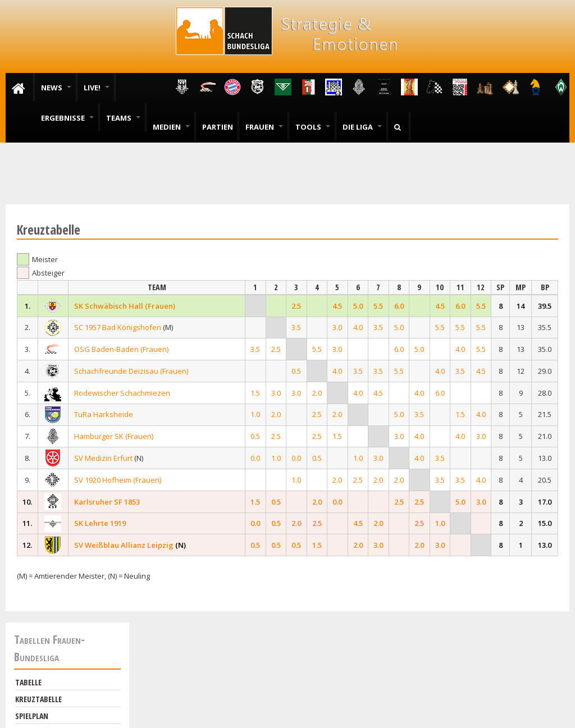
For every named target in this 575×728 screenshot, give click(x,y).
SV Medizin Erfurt (103, 458)
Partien (218, 127)
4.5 (337, 306)
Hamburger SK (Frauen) (114, 436)
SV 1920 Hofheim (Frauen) (118, 480)
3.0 (337, 327)
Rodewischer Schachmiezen (122, 393)
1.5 (255, 393)
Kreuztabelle (38, 699)
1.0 (255, 414)
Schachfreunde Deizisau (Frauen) (131, 371)
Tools (313, 127)
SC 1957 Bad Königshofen (118, 327)
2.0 (317, 393)
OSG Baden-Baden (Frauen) (121, 349)
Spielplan (32, 716)
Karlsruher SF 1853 (107, 502)
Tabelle (28, 682)
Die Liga (362, 127)
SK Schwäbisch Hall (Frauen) (125, 306)
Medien (171, 127)
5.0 (358, 306)
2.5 (296, 306)
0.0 (255, 458)
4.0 (358, 327)
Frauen (264, 127)
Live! (97, 88)
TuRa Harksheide (104, 414)
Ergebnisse (67, 118)
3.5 (296, 327)
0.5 (296, 371)
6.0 (399, 306)
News (56, 88)
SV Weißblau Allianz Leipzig (124, 545)
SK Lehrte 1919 (100, 523)
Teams (123, 118)
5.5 (378, 306)
